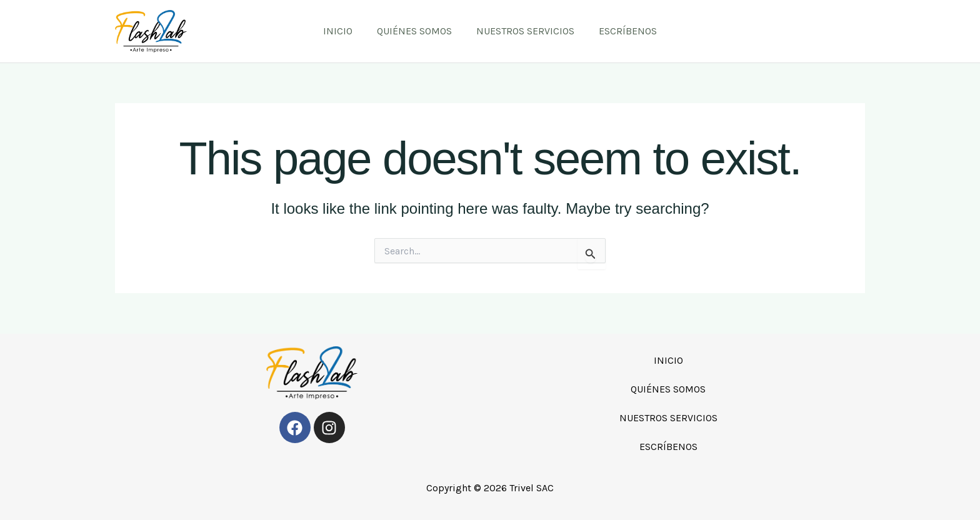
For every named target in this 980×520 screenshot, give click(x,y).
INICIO (345, 31)
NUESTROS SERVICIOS (523, 31)
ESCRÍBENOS (622, 31)
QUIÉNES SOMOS (417, 31)
